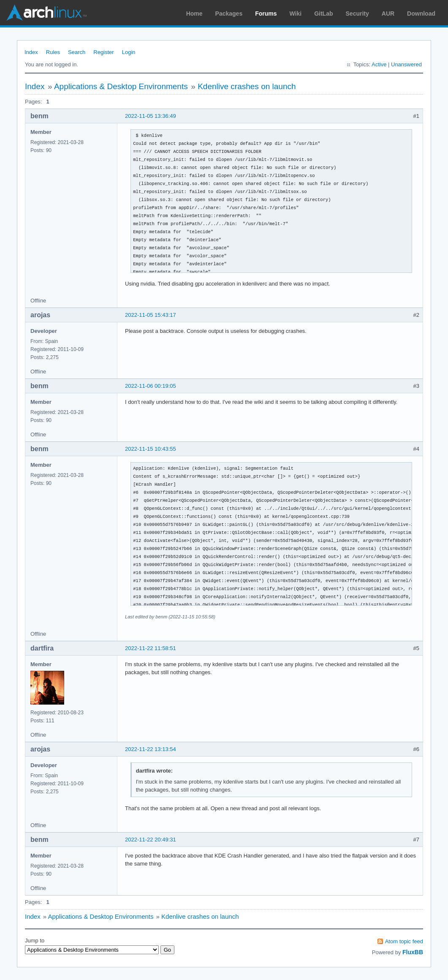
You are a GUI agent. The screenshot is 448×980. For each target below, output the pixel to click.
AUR (388, 14)
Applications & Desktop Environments (121, 86)
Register (103, 52)
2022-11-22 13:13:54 (151, 749)
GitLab (323, 14)
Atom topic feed (404, 941)
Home (194, 14)
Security (357, 14)
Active (379, 64)
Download (421, 14)
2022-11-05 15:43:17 (151, 315)
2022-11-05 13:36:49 (151, 116)
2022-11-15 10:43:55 (151, 449)
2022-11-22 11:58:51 (151, 648)
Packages (229, 14)
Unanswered (406, 64)
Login (129, 52)
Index (31, 52)
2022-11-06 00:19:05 (151, 386)
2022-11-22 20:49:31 (151, 840)
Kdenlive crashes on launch (247, 86)
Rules (53, 52)
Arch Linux (46, 13)
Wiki (296, 14)
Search (77, 52)
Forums (266, 14)
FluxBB (413, 952)
